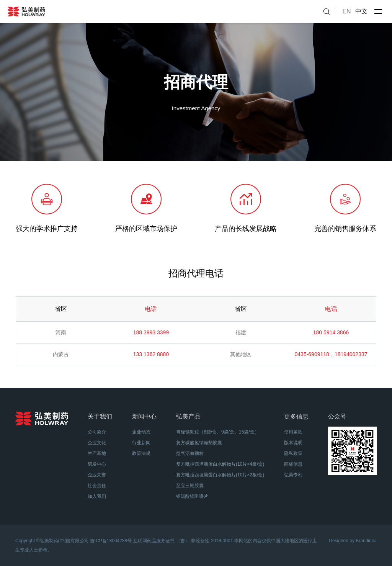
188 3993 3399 (151, 332)
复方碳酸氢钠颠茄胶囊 (199, 443)
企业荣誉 (97, 475)
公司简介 (97, 432)
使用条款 (293, 432)
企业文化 (97, 443)
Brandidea (366, 541)
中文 (361, 11)
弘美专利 (293, 475)
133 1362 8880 (151, 354)
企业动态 (141, 432)
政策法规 (141, 453)
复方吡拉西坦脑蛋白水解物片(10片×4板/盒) (220, 464)
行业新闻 (141, 443)
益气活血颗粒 (190, 453)
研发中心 (97, 464)
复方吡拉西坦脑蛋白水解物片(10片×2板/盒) (220, 475)
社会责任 (97, 486)
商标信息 (293, 464)
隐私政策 (293, 453)
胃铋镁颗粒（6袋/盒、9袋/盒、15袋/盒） (218, 432)
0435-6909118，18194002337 (331, 354)
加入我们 (97, 496)
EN (346, 11)
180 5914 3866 (331, 332)
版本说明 (293, 443)
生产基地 (97, 453)
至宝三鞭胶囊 (190, 486)
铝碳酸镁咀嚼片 (192, 496)
